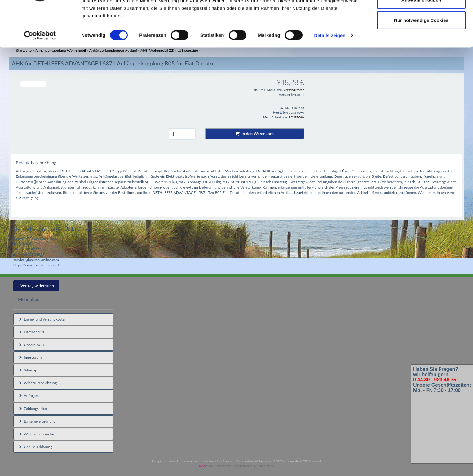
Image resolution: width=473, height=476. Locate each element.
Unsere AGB (31, 345)
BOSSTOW (296, 117)
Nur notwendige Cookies (421, 57)
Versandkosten (294, 90)
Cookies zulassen (421, 16)
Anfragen (29, 396)
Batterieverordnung (37, 421)
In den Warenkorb (255, 134)
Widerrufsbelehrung (38, 383)
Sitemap (28, 370)
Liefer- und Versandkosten (42, 319)
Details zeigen (330, 72)
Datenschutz (31, 332)
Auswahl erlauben (421, 37)
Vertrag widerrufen (37, 286)
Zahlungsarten (33, 409)
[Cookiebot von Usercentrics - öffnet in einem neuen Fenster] (40, 73)
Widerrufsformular (36, 434)
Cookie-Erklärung (35, 447)
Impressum (30, 357)
